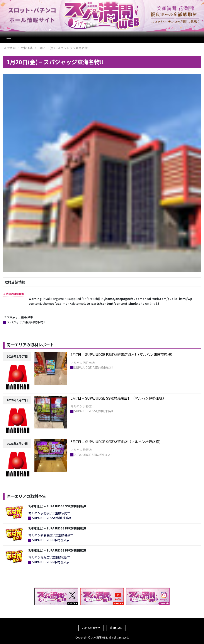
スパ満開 (9, 48)
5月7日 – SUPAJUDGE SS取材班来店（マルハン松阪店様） (116, 442)
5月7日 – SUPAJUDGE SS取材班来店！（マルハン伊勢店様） (118, 398)
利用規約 (116, 628)
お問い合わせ (91, 628)
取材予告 (27, 48)
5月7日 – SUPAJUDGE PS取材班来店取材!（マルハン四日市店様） (122, 354)
